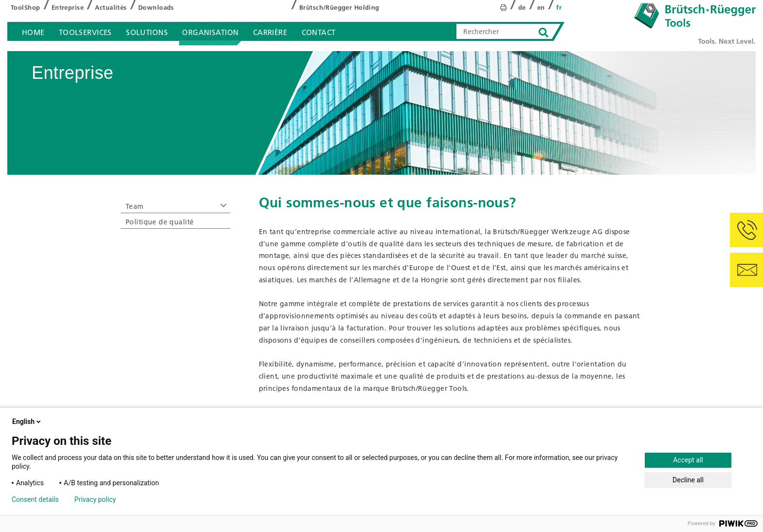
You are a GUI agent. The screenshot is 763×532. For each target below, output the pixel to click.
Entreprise (68, 7)
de (522, 7)
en (541, 7)
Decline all (688, 480)
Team (135, 206)
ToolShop (25, 7)
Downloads (156, 7)
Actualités (111, 7)
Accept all (688, 460)
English (27, 422)
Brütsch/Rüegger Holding (339, 7)
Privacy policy (95, 499)
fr (559, 7)
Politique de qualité (160, 222)
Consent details (35, 499)
